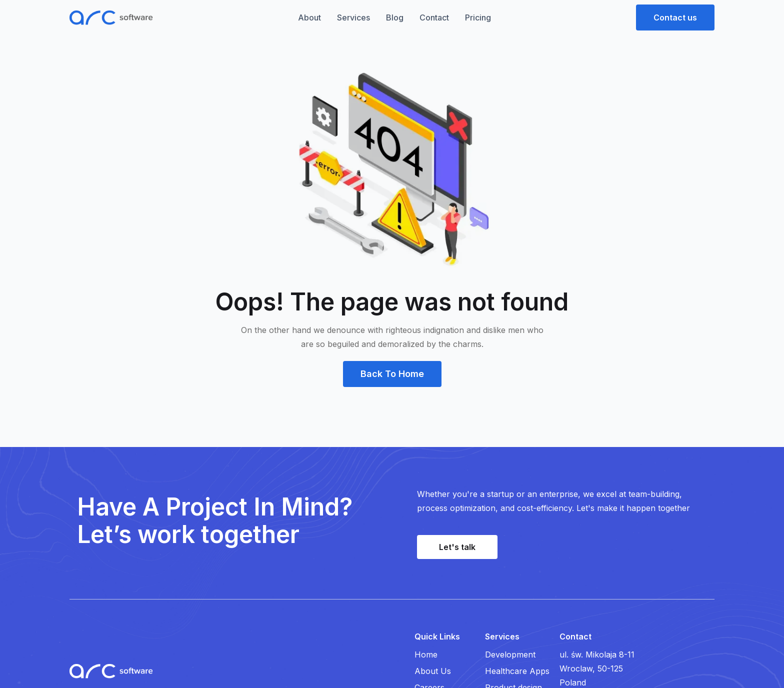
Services (353, 17)
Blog (395, 17)
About (309, 17)
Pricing (478, 17)
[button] (675, 17)
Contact (434, 17)
